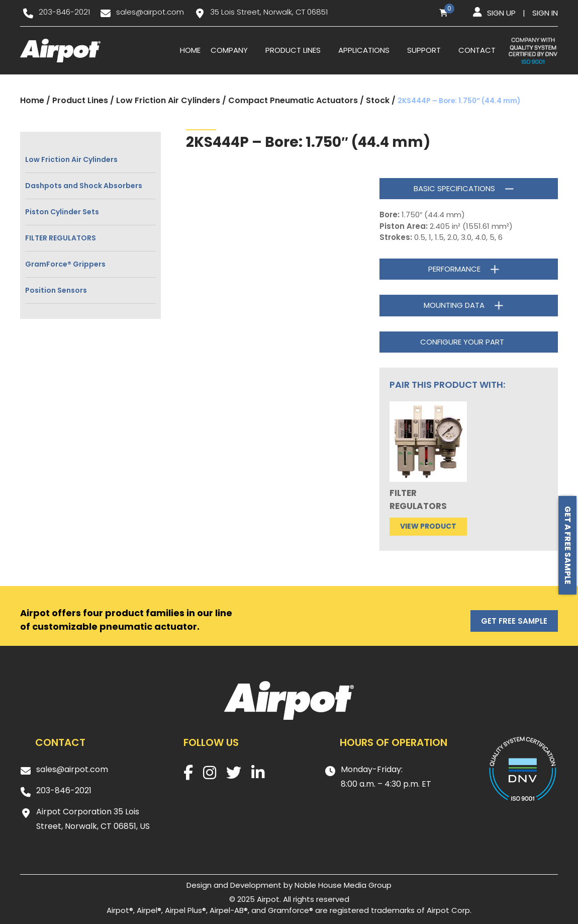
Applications (364, 50)
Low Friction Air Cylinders (168, 100)
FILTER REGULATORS (61, 238)
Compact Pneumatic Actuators (293, 100)
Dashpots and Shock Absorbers (84, 186)
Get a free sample (568, 545)
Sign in (545, 13)
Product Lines (293, 50)
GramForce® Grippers (65, 264)
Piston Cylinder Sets (62, 212)
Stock (378, 100)
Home (190, 50)
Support (424, 50)
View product (428, 526)
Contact (477, 50)
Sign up (501, 13)
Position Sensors (56, 290)
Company (229, 50)
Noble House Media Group (343, 885)
